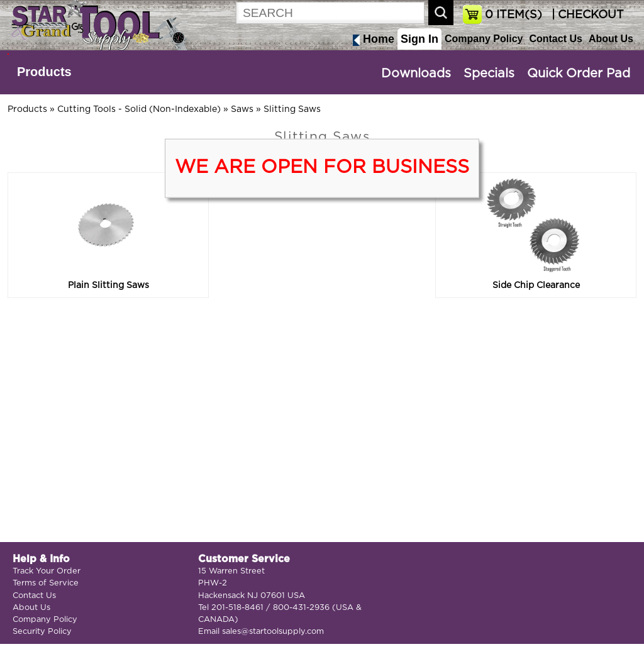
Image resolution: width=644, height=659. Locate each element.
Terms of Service (46, 583)
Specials (489, 74)
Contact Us (555, 39)
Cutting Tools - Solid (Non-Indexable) (139, 109)
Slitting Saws (292, 109)
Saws (242, 109)
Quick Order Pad (579, 74)
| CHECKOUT (586, 15)
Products (44, 72)
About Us (611, 39)
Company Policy (484, 39)
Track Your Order (47, 571)
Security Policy (42, 632)
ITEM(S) (514, 15)
